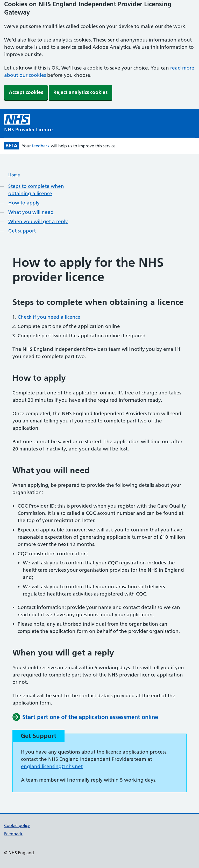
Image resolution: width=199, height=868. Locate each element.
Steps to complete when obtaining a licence (36, 190)
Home (14, 175)
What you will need (31, 212)
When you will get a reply (38, 221)
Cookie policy (17, 825)
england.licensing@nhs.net (52, 766)
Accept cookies (26, 92)
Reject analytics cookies (80, 92)
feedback (41, 146)
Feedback (13, 834)
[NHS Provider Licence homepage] (29, 124)
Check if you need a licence (49, 317)
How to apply (24, 203)
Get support (22, 231)
